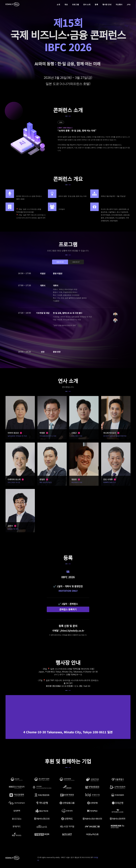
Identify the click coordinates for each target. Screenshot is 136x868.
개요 (66, 4)
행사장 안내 (107, 4)
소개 (58, 4)
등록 (96, 4)
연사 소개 (87, 4)
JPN (129, 4)
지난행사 (119, 4)
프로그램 (75, 4)
